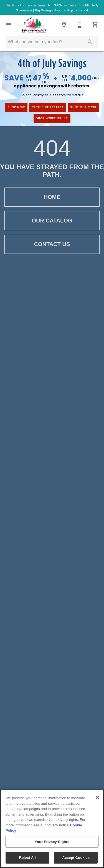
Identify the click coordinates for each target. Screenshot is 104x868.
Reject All (27, 858)
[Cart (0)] (95, 25)
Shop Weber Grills (52, 118)
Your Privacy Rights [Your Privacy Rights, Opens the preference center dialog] (52, 842)
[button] (9, 25)
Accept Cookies (76, 858)
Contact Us (52, 244)
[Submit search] (90, 42)
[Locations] (64, 25)
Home (52, 197)
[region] (52, 829)
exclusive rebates (48, 107)
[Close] (97, 798)
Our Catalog (52, 221)
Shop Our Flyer (83, 107)
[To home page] (34, 25)
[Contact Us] (80, 25)
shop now (16, 107)
